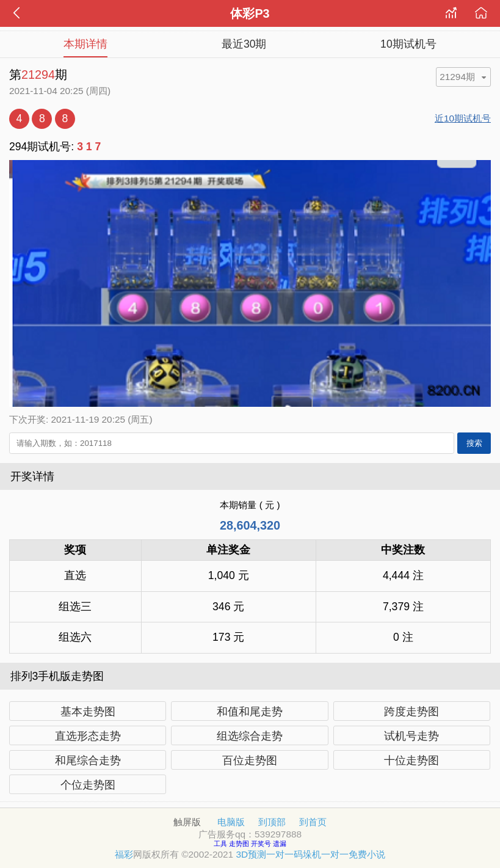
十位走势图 (411, 760)
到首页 (313, 822)
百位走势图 (250, 760)
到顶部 (272, 822)
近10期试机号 (463, 118)
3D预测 (251, 854)
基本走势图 (88, 712)
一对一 (280, 854)
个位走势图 (88, 785)
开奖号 (262, 844)
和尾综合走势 (88, 760)
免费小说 (367, 854)
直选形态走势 (88, 736)
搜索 (474, 443)
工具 (221, 844)
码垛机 (307, 854)
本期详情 (85, 44)
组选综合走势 (250, 736)
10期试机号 (408, 44)
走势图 (240, 844)
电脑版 (231, 822)
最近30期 (244, 44)
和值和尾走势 (250, 712)
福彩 (124, 854)
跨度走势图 (411, 712)
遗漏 (280, 844)
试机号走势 (411, 736)
